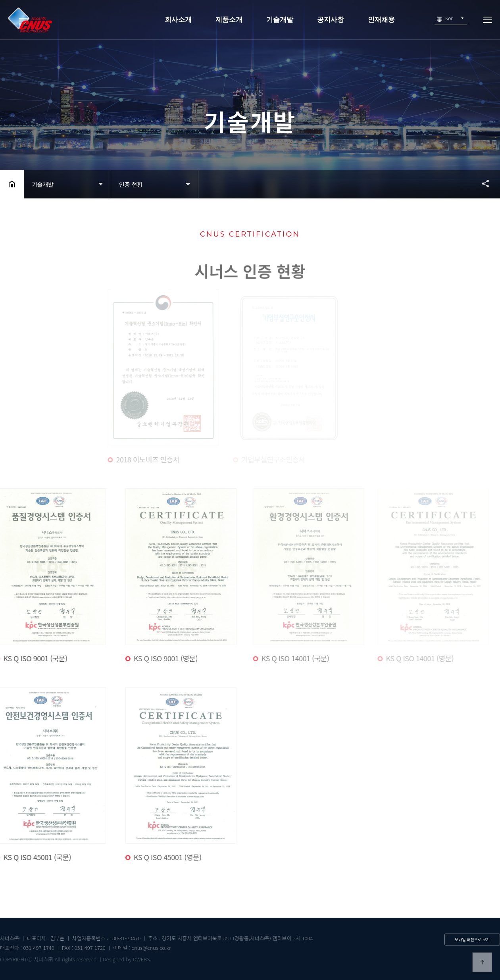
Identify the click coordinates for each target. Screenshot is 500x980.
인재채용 (381, 20)
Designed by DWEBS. (127, 959)
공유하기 (482, 183)
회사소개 (178, 20)
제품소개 (229, 20)
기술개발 (280, 20)
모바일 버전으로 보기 (472, 939)
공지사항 (331, 20)
